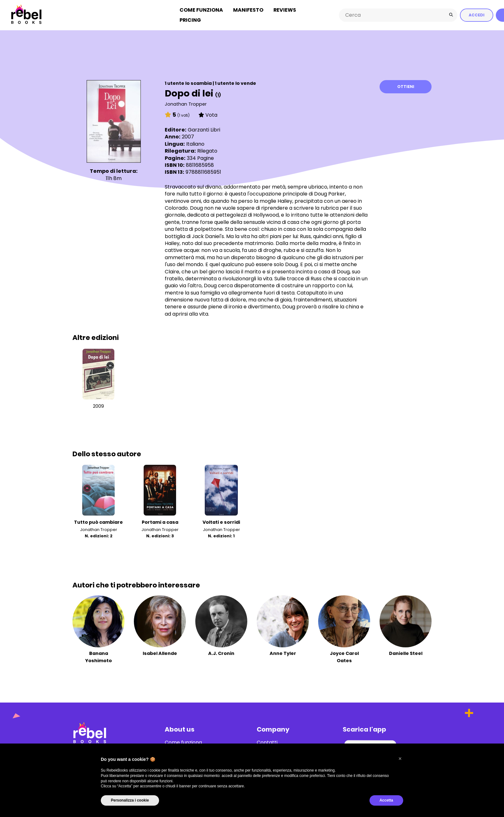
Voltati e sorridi (221, 521)
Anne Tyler (283, 652)
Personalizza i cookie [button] (130, 800)
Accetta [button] (386, 800)
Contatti (267, 741)
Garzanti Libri (204, 128)
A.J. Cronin (221, 652)
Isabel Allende (160, 652)
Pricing (190, 19)
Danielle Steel (406, 652)
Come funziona (201, 9)
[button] (400, 759)
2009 (98, 404)
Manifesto (248, 9)
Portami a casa (160, 521)
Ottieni (406, 85)
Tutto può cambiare (98, 521)
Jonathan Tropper (186, 102)
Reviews (285, 9)
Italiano (195, 142)
